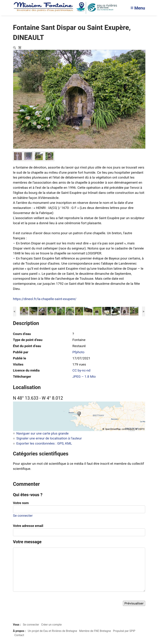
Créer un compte (52, 625)
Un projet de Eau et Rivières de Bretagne (52, 631)
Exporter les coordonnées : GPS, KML (44, 443)
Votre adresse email (28, 526)
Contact (19, 635)
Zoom (15, 48)
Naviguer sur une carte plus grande (43, 433)
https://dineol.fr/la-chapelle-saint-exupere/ (45, 299)
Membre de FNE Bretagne (95, 631)
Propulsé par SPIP (124, 631)
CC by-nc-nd (81, 370)
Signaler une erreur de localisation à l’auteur (49, 438)
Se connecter (23, 516)
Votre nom (21, 503)
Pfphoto (78, 352)
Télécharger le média (20, 48)
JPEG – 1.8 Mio (84, 377)
